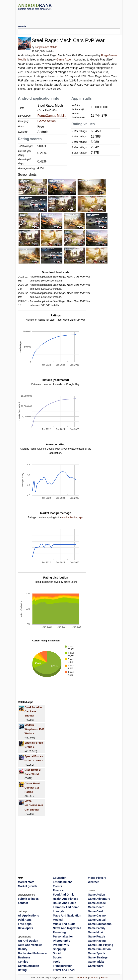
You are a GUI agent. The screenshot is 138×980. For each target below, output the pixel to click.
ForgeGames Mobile (46, 47)
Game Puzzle (97, 936)
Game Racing (97, 941)
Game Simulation (99, 949)
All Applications (28, 916)
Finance (58, 890)
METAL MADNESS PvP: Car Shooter (34, 805)
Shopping (59, 949)
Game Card (95, 911)
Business (24, 957)
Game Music (96, 932)
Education (60, 878)
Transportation (63, 966)
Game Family (97, 928)
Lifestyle (59, 911)
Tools (56, 962)
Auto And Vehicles (30, 945)
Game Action (64, 59)
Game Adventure (99, 899)
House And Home (64, 903)
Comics (23, 962)
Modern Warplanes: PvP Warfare (34, 729)
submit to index (28, 899)
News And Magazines (67, 928)
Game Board (96, 907)
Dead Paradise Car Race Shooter (34, 711)
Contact (94, 978)
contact (23, 903)
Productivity (61, 945)
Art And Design (28, 941)
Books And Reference (32, 953)
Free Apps (25, 924)
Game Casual (97, 920)
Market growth (28, 886)
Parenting (59, 932)
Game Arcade (97, 903)
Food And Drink (63, 895)
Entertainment (62, 882)
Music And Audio (64, 924)
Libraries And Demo (66, 907)
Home (104, 978)
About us (82, 978)
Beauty (23, 949)
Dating (22, 970)
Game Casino (97, 916)
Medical (58, 920)
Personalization (63, 936)
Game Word (96, 966)
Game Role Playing (101, 945)
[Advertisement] (69, 16)
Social (57, 953)
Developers (25, 928)
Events (57, 886)
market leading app (73, 517)
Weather (93, 882)
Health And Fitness (65, 899)
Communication (29, 966)
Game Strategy (98, 957)
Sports (57, 957)
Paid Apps (25, 920)
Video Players (97, 878)
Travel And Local (64, 970)
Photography (61, 941)
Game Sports (97, 953)
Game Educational (100, 924)
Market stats (26, 882)
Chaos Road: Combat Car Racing (33, 788)
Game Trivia (96, 962)
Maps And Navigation (67, 916)
